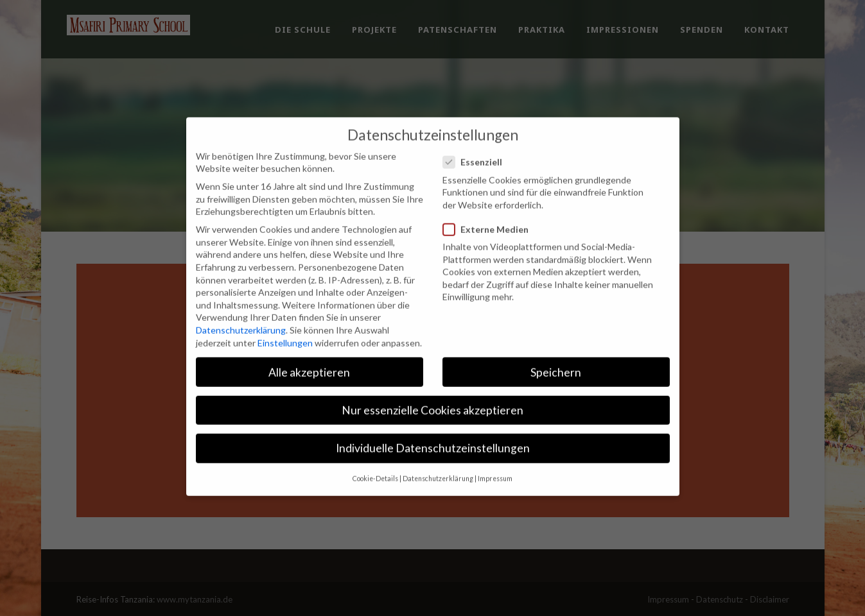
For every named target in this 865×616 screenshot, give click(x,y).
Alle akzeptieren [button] (309, 356)
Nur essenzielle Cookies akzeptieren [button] (432, 394)
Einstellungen (285, 327)
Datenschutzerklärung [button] (438, 463)
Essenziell (478, 146)
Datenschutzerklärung (241, 314)
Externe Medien (491, 213)
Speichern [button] (556, 356)
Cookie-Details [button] (375, 463)
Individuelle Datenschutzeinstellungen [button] (433, 432)
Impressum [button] (495, 463)
